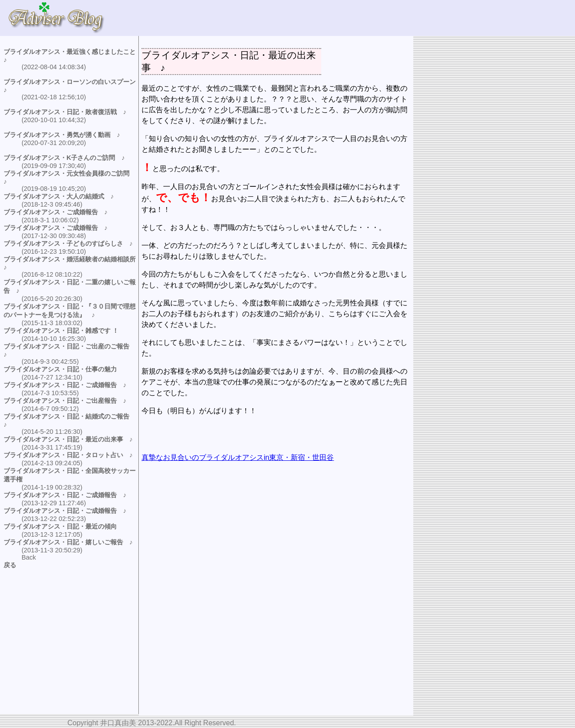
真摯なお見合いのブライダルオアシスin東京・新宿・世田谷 (238, 457)
